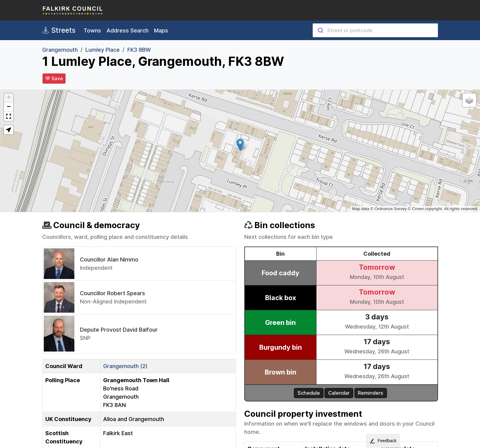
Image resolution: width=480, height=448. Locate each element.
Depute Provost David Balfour (119, 330)
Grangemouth (60, 50)
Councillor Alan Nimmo (109, 260)
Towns (92, 30)
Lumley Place (103, 50)
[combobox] (375, 30)
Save (54, 79)
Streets (59, 30)
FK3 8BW (139, 50)
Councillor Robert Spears (112, 293)
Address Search (127, 30)
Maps (161, 30)
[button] (240, 145)
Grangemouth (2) (125, 366)
